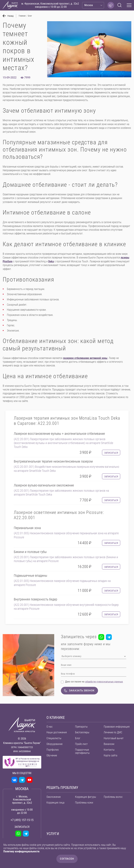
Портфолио (53, 750)
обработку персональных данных (104, 682)
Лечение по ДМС (113, 733)
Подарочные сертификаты (82, 752)
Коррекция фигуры (86, 798)
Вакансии (109, 745)
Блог (78, 739)
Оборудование (54, 745)
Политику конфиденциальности (21, 851)
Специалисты (54, 739)
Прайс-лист (81, 745)
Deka (51, 261)
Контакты (109, 750)
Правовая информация (117, 727)
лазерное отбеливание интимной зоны (85, 358)
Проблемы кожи (84, 803)
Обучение (52, 756)
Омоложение (54, 798)
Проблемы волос (113, 798)
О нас (49, 727)
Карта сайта (111, 756)
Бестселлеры (82, 733)
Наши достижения (57, 733)
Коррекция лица (55, 803)
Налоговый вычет (114, 739)
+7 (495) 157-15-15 (22, 821)
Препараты (81, 727)
